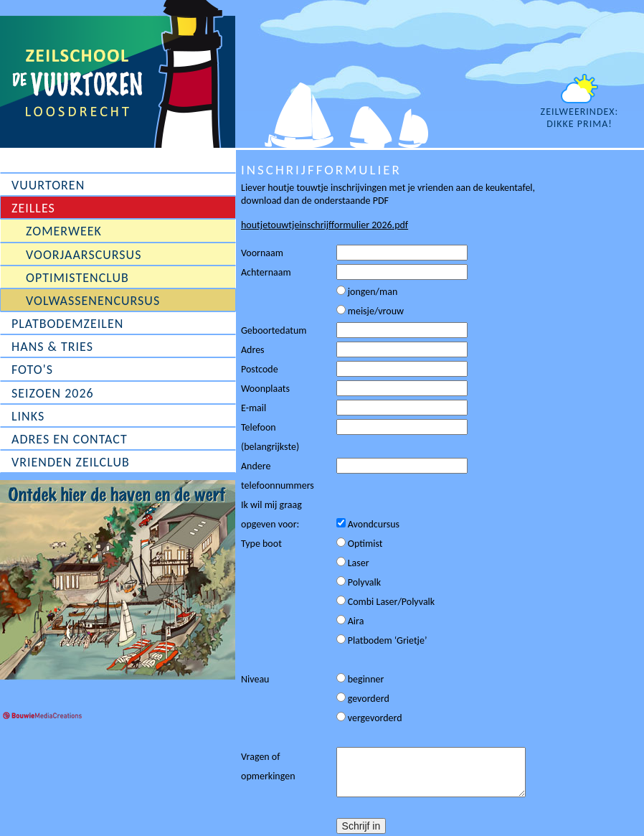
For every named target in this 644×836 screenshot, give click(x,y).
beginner (360, 679)
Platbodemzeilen (67, 324)
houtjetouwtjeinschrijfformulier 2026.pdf (325, 225)
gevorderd (363, 699)
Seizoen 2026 (53, 393)
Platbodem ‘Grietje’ (382, 640)
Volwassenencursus (93, 301)
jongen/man (367, 292)
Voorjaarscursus (84, 255)
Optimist (360, 544)
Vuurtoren (48, 185)
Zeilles (33, 208)
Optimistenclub (77, 278)
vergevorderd (369, 718)
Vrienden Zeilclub (71, 462)
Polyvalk (359, 582)
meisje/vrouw (370, 311)
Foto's (32, 370)
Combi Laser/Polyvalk (386, 602)
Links (28, 416)
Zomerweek (64, 231)
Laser (353, 563)
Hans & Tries (52, 347)
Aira (350, 621)
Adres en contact (70, 439)
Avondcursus (368, 524)
